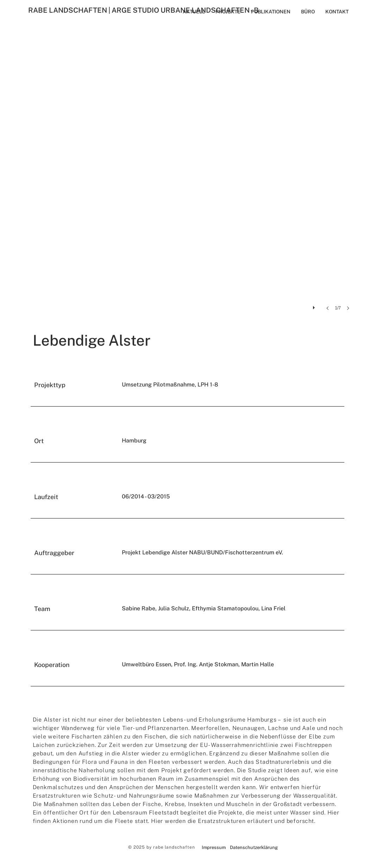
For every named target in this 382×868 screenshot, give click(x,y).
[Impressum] (214, 848)
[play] (315, 306)
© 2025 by (141, 847)
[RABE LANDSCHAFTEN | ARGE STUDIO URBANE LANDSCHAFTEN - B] (167, 10)
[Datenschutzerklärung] (254, 848)
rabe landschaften (174, 847)
